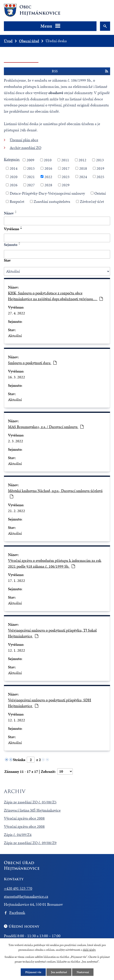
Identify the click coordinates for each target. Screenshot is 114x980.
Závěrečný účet (92, 201)
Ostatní (100, 193)
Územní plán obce (24, 140)
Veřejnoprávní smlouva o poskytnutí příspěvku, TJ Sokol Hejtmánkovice (52, 633)
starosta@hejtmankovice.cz (26, 896)
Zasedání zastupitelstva (52, 201)
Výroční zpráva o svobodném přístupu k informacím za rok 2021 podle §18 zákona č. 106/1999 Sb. (55, 563)
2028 (48, 185)
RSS (80, 71)
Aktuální (15, 336)
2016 (48, 168)
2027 (31, 185)
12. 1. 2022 (17, 650)
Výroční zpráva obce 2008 (24, 818)
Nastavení (83, 972)
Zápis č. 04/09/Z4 (18, 835)
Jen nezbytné (59, 972)
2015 (31, 168)
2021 (31, 176)
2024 (83, 176)
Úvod (8, 41)
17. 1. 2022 (17, 580)
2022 (48, 176)
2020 (14, 176)
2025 (100, 176)
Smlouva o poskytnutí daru (32, 363)
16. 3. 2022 (17, 377)
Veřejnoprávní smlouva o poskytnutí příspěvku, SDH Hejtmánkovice (50, 703)
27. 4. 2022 (17, 313)
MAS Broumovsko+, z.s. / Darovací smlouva (46, 427)
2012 (82, 160)
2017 (66, 168)
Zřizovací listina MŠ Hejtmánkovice (32, 810)
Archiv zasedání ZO (25, 148)
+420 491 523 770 (18, 888)
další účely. (89, 950)
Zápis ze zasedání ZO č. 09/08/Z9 (30, 843)
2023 (66, 176)
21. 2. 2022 (17, 511)
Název (9, 213)
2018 (83, 168)
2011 (65, 160)
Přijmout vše (33, 972)
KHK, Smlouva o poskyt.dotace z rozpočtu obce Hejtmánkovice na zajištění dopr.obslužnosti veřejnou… (55, 296)
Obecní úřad (29, 41)
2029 (66, 185)
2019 (100, 168)
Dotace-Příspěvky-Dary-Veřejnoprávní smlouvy (47, 193)
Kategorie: (12, 159)
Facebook (17, 912)
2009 (30, 160)
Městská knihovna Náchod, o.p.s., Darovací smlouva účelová (55, 493)
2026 (14, 185)
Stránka (19, 760)
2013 (100, 160)
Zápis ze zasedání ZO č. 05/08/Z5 (30, 802)
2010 (48, 160)
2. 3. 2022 (16, 441)
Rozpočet (17, 201)
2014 (14, 168)
